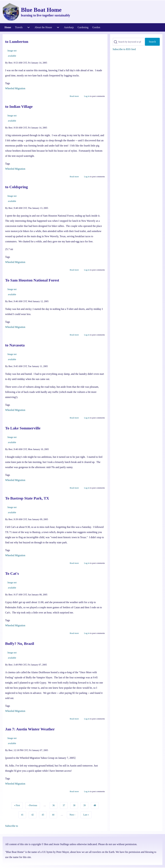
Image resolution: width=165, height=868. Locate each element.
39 (85, 805)
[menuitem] (8, 27)
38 (75, 805)
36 (55, 805)
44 (54, 814)
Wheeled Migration (15, 88)
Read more (74, 96)
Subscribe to (12, 826)
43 (44, 814)
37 (65, 805)
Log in (87, 96)
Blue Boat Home (41, 10)
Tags (8, 83)
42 (34, 814)
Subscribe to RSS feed (124, 49)
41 (23, 814)
